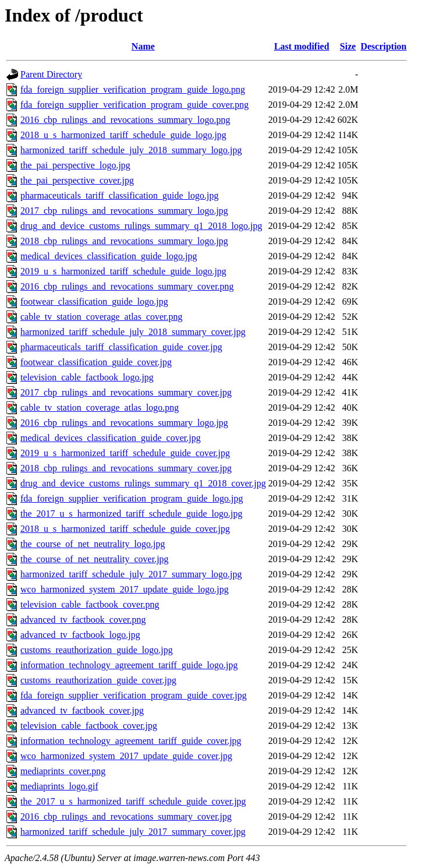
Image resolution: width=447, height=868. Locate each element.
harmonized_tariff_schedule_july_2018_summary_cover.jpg (133, 332)
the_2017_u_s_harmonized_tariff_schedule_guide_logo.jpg (131, 514)
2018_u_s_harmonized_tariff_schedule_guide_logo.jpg (123, 135)
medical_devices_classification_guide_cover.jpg (111, 438)
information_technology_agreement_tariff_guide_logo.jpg (129, 665)
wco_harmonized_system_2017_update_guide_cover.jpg (126, 756)
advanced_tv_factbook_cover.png (83, 620)
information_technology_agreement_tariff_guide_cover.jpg (131, 741)
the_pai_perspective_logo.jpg (75, 165)
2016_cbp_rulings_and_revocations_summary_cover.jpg (126, 816)
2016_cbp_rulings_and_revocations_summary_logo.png (125, 120)
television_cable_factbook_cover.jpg (89, 726)
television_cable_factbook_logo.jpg (87, 377)
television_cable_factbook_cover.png (90, 604)
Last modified (302, 46)
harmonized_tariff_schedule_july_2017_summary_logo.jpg (131, 574)
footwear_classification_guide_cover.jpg (96, 362)
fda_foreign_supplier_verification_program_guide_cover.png (134, 105)
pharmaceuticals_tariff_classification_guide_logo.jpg (119, 195)
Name (143, 46)
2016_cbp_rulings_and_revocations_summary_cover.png (127, 286)
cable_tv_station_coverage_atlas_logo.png (100, 407)
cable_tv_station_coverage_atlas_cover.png (102, 317)
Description (383, 46)
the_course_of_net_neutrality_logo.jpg (93, 544)
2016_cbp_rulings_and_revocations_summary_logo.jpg (124, 423)
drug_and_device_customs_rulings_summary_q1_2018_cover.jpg (143, 483)
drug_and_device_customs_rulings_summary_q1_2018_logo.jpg (141, 226)
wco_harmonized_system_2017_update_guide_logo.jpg (125, 589)
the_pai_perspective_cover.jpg (77, 180)
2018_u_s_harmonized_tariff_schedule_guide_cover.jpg (125, 529)
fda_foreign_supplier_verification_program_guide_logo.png (133, 89)
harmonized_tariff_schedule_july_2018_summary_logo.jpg (131, 150)
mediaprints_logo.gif (59, 786)
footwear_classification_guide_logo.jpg (94, 301)
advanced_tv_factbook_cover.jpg (82, 710)
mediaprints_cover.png (63, 771)
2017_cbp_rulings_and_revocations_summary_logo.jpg (124, 211)
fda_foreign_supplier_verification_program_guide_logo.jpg (132, 498)
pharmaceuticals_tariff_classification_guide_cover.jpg (121, 347)
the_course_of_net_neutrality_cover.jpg (95, 559)
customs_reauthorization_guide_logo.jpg (97, 650)
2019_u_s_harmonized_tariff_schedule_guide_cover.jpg (125, 453)
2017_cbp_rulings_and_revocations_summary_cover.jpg (126, 392)
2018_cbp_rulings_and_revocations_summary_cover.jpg (126, 468)
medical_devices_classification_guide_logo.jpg (109, 256)
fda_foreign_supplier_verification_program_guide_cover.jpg (134, 695)
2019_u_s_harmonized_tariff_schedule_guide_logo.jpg (123, 271)
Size (348, 46)
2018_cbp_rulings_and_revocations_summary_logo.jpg (124, 241)
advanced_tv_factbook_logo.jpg (80, 635)
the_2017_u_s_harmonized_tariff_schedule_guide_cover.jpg (133, 801)
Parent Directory (51, 74)
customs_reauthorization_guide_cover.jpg (98, 680)
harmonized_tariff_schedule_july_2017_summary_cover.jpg (133, 832)
